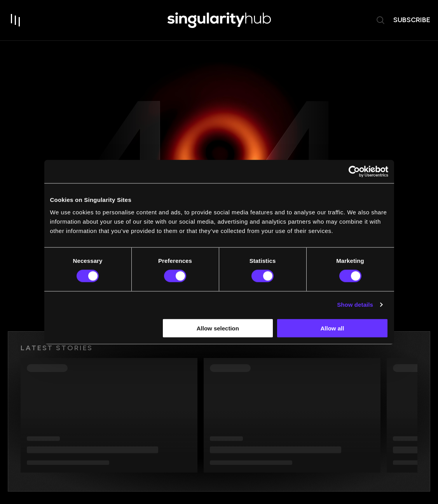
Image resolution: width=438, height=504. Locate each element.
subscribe (412, 20)
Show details (355, 305)
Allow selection (218, 328)
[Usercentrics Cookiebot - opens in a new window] (354, 172)
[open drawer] (16, 20)
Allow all (332, 328)
